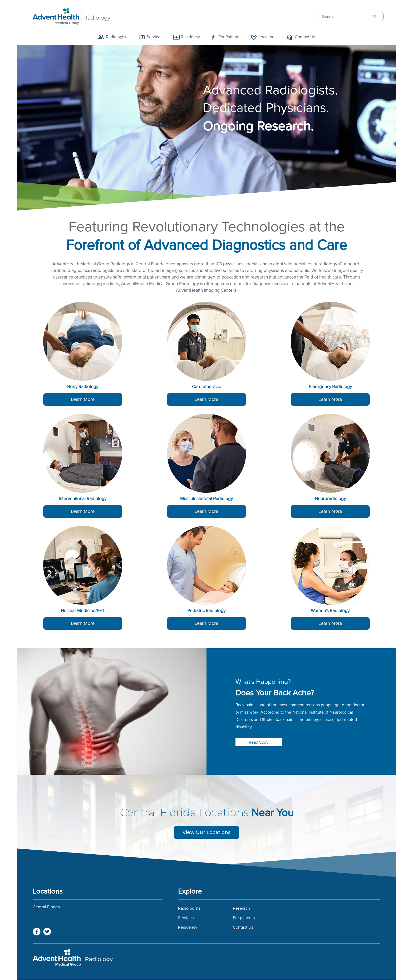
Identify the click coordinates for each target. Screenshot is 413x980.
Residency (190, 37)
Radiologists (117, 37)
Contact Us (305, 37)
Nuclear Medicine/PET (83, 611)
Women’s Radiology (330, 611)
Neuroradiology (330, 499)
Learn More (83, 399)
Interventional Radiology (83, 499)
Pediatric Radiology (206, 611)
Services (154, 37)
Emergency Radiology (330, 387)
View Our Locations (206, 832)
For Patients (229, 37)
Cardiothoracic (206, 387)
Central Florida (46, 907)
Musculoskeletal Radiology (206, 499)
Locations (267, 37)
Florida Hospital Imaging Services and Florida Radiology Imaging (206, 958)
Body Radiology (83, 387)
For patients (244, 918)
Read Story (259, 742)
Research (241, 908)
